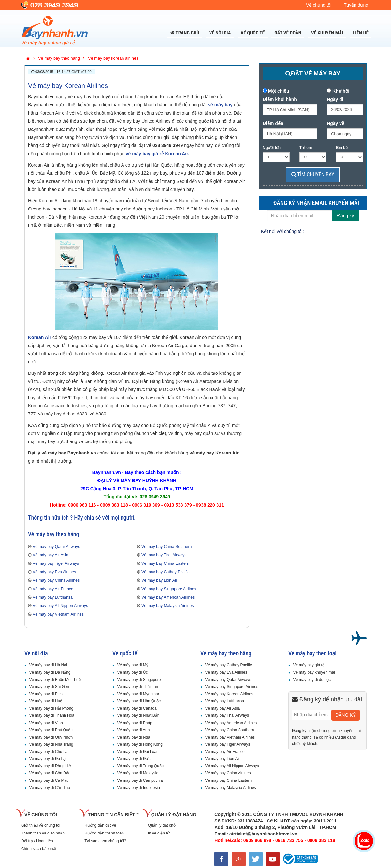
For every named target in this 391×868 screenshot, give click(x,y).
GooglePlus (339, 229)
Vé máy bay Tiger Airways (56, 563)
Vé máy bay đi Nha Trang (51, 744)
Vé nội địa (220, 33)
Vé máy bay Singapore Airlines (169, 589)
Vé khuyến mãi (327, 33)
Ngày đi (335, 99)
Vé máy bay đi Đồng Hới (50, 766)
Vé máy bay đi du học (312, 680)
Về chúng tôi (319, 5)
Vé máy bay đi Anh (133, 730)
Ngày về (336, 123)
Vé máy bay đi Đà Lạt (48, 759)
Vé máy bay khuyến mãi (314, 672)
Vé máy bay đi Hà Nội (48, 665)
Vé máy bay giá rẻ (309, 665)
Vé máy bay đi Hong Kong (140, 744)
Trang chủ (185, 33)
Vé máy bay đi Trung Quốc (140, 766)
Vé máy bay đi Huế (46, 701)
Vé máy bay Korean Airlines (68, 86)
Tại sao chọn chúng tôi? (105, 841)
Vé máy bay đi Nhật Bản (138, 715)
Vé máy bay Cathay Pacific (166, 572)
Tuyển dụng (356, 5)
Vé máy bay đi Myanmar (138, 694)
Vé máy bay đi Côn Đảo (50, 773)
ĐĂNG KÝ (346, 715)
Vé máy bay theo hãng (226, 653)
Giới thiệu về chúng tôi (41, 825)
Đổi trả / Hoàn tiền (37, 841)
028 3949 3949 (54, 5)
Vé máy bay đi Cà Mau (49, 780)
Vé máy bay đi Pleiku (47, 694)
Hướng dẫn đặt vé (100, 825)
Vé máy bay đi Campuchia (140, 780)
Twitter (325, 229)
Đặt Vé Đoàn (288, 33)
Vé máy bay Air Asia (51, 555)
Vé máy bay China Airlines (56, 580)
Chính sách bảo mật (39, 849)
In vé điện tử (159, 833)
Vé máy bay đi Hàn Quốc (139, 701)
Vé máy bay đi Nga (133, 737)
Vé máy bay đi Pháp (134, 723)
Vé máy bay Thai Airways (164, 555)
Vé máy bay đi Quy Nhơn (51, 737)
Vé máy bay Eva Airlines (54, 572)
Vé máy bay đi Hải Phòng (51, 708)
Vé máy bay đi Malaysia (138, 773)
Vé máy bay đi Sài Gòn (49, 687)
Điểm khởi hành (280, 99)
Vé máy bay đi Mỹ (132, 665)
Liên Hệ (361, 33)
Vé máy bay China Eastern (165, 563)
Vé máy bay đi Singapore (139, 680)
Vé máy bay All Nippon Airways (60, 606)
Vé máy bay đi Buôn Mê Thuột (55, 680)
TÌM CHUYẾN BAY (313, 175)
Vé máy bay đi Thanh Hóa (52, 715)
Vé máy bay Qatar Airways (56, 547)
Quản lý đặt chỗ (162, 825)
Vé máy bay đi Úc (132, 672)
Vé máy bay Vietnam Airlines (58, 614)
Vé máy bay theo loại (312, 653)
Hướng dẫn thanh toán (104, 833)
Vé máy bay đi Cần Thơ (50, 788)
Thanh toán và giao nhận (43, 833)
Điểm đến (273, 123)
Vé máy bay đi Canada (137, 708)
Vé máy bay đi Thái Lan (138, 687)
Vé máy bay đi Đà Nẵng (50, 672)
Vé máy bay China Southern (167, 547)
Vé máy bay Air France (53, 589)
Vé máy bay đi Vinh (46, 723)
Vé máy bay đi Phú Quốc (51, 730)
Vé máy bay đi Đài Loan (138, 752)
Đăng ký (346, 216)
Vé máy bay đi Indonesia (138, 788)
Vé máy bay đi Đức (134, 759)
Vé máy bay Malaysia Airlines (168, 606)
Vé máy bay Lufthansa (53, 597)
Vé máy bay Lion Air (159, 580)
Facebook (312, 229)
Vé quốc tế (253, 33)
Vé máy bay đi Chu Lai (49, 752)
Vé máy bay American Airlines (168, 597)
